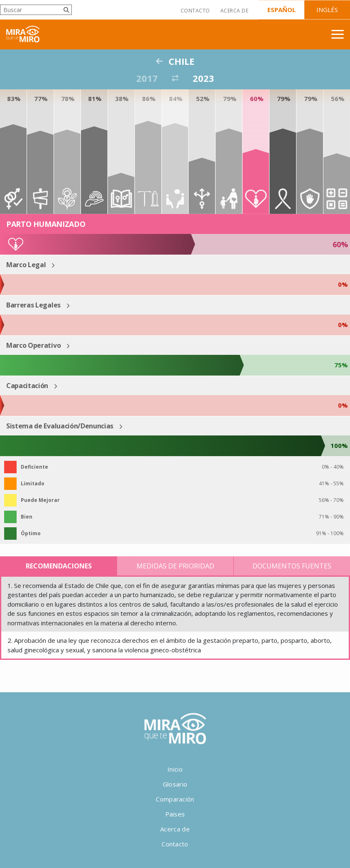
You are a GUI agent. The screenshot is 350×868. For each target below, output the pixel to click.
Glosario (175, 784)
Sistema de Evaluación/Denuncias (60, 426)
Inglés (327, 10)
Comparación (175, 799)
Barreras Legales (33, 305)
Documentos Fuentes (292, 566)
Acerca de (234, 11)
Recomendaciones (59, 566)
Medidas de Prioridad (175, 566)
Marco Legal (26, 265)
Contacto (195, 11)
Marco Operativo (33, 345)
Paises (175, 814)
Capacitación (27, 386)
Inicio (175, 769)
